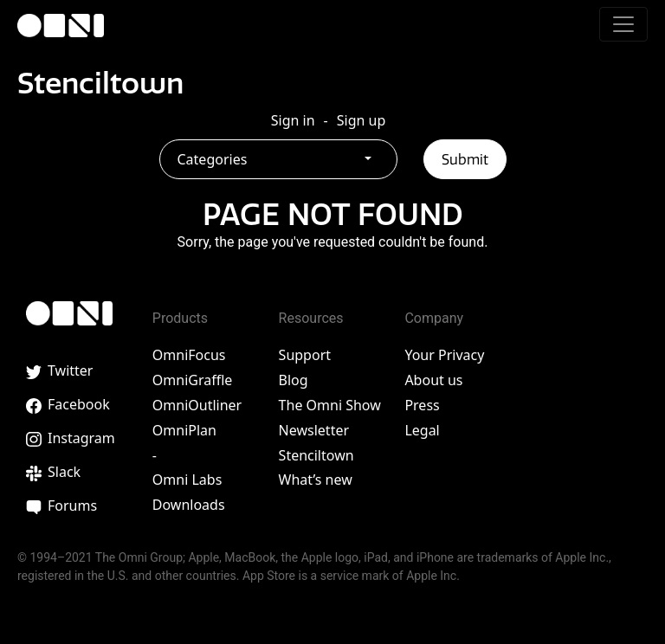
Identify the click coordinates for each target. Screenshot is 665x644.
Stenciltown (100, 83)
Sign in (293, 120)
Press (422, 405)
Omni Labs (187, 480)
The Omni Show (330, 405)
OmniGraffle (193, 380)
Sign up (362, 120)
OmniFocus (189, 355)
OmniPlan (184, 430)
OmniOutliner (197, 405)
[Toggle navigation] (623, 24)
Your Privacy (444, 355)
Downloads (189, 505)
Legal (422, 430)
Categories (213, 159)
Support (305, 355)
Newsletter (314, 430)
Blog (294, 380)
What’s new (316, 480)
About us (433, 380)
